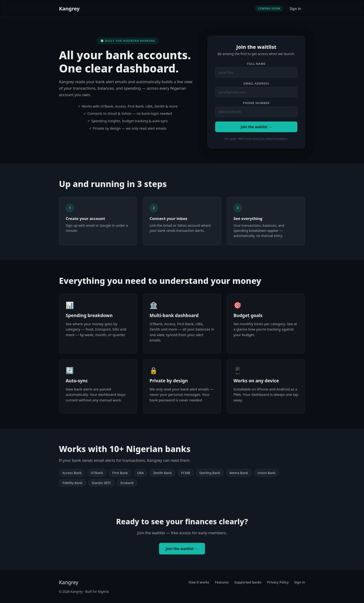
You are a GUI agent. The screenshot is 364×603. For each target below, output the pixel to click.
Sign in (295, 9)
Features (222, 582)
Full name (256, 64)
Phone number (256, 103)
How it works (199, 582)
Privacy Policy (278, 582)
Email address (256, 83)
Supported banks (248, 582)
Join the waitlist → (256, 127)
